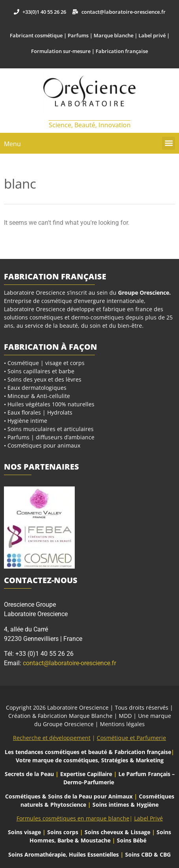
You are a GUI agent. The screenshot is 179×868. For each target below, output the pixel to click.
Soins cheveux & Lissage (117, 832)
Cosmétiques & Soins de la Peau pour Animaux (69, 796)
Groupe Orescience (144, 293)
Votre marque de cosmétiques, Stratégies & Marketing (90, 760)
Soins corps (63, 832)
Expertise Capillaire (86, 774)
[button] (169, 143)
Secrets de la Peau (29, 774)
